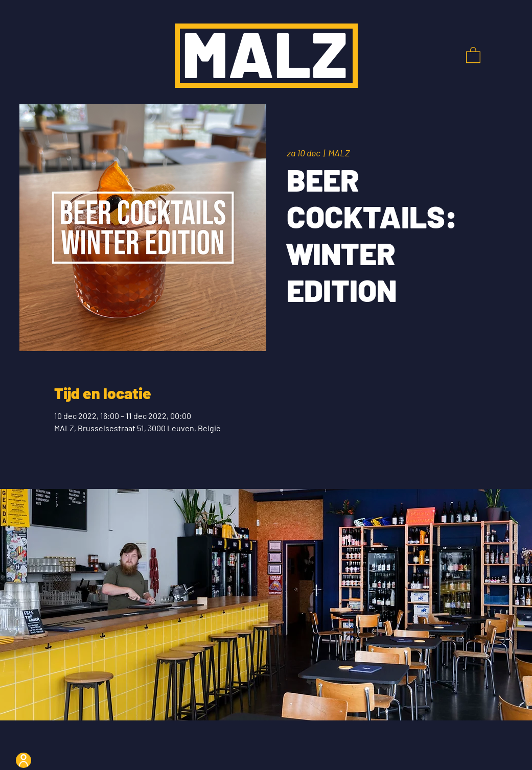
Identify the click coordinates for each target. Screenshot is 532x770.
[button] (473, 54)
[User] (24, 760)
